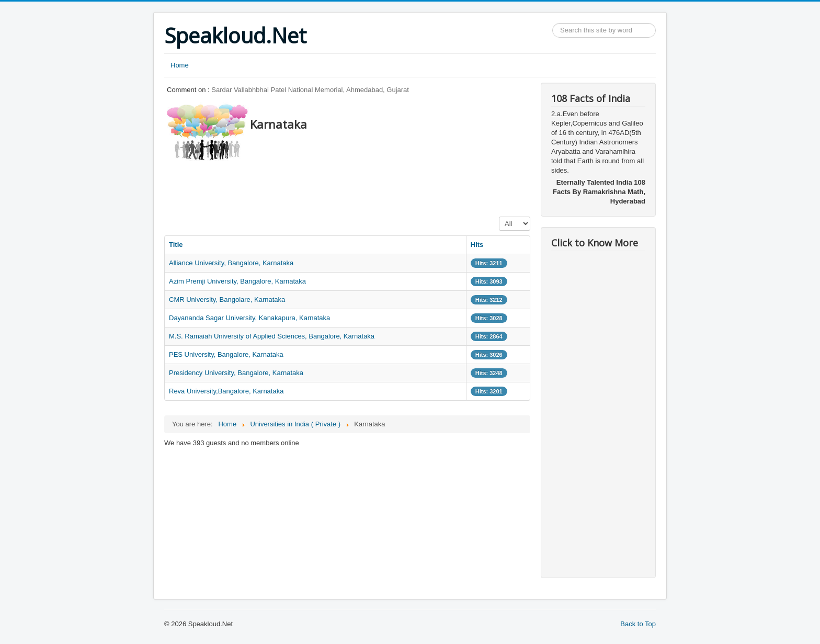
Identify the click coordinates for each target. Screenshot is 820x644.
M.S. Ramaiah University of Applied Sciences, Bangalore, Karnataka (272, 336)
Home (180, 65)
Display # (499, 217)
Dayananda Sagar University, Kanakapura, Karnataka (249, 318)
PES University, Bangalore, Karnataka (226, 354)
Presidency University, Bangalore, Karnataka (236, 373)
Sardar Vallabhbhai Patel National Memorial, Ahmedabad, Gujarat (310, 90)
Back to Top (638, 624)
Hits (477, 245)
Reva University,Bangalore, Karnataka (226, 391)
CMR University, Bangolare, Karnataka (227, 300)
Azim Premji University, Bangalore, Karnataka (237, 281)
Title (176, 245)
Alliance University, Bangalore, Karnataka (231, 263)
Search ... (553, 23)
